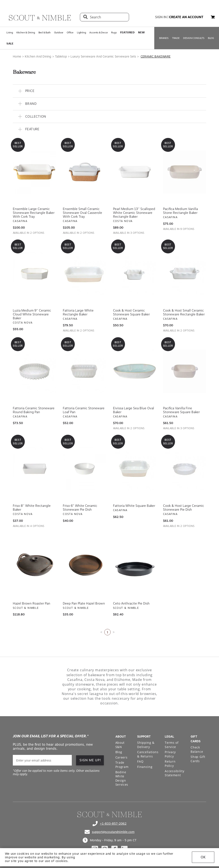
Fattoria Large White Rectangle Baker (78, 312)
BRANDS (164, 38)
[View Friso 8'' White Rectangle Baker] (34, 469)
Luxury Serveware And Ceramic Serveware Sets (103, 56)
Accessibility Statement (174, 773)
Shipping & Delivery (146, 745)
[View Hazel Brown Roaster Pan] (34, 566)
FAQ (140, 761)
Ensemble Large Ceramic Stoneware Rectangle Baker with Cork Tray (34, 213)
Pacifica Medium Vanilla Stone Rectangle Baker (180, 211)
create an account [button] (186, 17)
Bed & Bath (45, 33)
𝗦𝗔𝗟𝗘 (10, 44)
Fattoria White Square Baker (134, 506)
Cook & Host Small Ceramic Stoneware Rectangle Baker (184, 312)
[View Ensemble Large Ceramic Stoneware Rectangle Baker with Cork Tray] (34, 172)
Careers (121, 757)
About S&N (120, 745)
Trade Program (122, 765)
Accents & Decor (98, 33)
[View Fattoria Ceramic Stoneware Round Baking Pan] (34, 371)
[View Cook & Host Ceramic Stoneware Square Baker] (135, 274)
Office (70, 33)
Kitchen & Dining (26, 33)
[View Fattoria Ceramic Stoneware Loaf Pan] (84, 371)
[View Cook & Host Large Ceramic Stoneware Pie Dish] (185, 469)
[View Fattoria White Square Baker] (135, 469)
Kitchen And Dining (38, 56)
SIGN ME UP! (90, 760)
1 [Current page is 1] (107, 632)
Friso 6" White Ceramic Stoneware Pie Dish (80, 508)
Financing (145, 767)
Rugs (114, 33)
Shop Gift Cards (198, 759)
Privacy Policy (170, 754)
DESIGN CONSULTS (194, 38)
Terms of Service (172, 745)
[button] (213, 17)
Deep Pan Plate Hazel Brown (84, 603)
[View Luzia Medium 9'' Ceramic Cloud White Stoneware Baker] (34, 274)
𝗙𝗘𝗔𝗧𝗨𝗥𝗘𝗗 (127, 33)
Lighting (81, 33)
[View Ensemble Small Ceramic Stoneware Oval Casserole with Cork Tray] (84, 172)
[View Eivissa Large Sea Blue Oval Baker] (135, 371)
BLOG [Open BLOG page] (211, 38)
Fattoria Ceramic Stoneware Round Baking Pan (34, 410)
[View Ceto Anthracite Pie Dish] (135, 566)
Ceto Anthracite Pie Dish (131, 603)
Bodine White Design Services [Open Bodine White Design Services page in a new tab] (122, 778)
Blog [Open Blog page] (119, 752)
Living (10, 33)
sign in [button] (161, 17)
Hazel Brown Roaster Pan (32, 603)
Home (17, 56)
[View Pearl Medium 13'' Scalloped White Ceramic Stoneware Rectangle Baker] (135, 172)
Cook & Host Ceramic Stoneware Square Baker (131, 312)
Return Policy (170, 764)
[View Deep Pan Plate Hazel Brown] (84, 566)
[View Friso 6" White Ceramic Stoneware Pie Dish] (84, 469)
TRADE (176, 38)
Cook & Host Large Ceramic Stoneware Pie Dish (184, 508)
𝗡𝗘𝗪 (141, 33)
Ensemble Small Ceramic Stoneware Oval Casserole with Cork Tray (82, 213)
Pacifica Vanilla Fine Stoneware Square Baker (181, 410)
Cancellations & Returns (148, 754)
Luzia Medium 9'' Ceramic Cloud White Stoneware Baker (32, 314)
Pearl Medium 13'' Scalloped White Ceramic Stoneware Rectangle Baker (134, 213)
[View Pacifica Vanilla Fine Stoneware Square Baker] (185, 371)
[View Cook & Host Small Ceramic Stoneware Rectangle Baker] (185, 274)
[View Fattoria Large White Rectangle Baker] (84, 274)
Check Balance (197, 749)
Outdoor (59, 33)
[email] (42, 760)
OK (203, 857)
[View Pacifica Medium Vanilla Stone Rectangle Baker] (185, 172)
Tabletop (61, 56)
